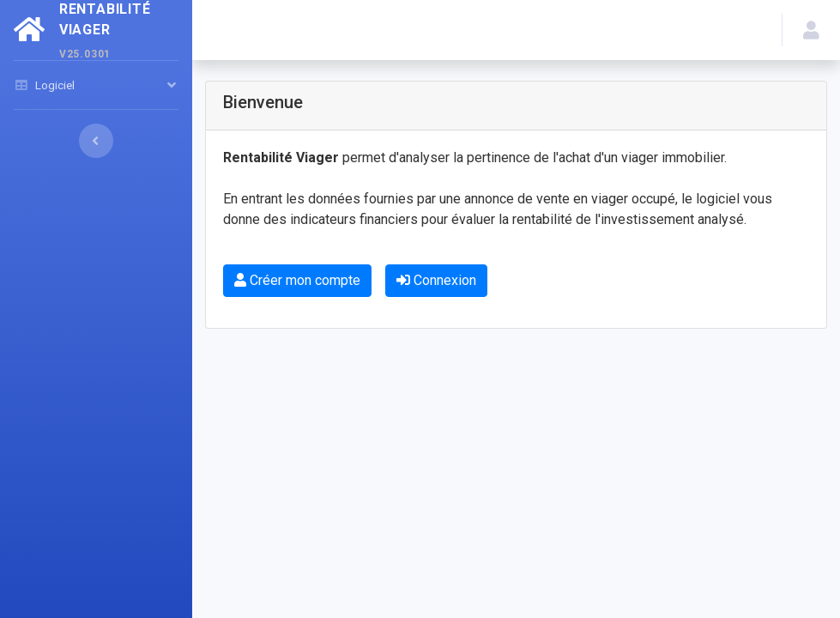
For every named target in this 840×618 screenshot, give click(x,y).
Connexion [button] (436, 280)
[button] (811, 30)
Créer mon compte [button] (297, 280)
